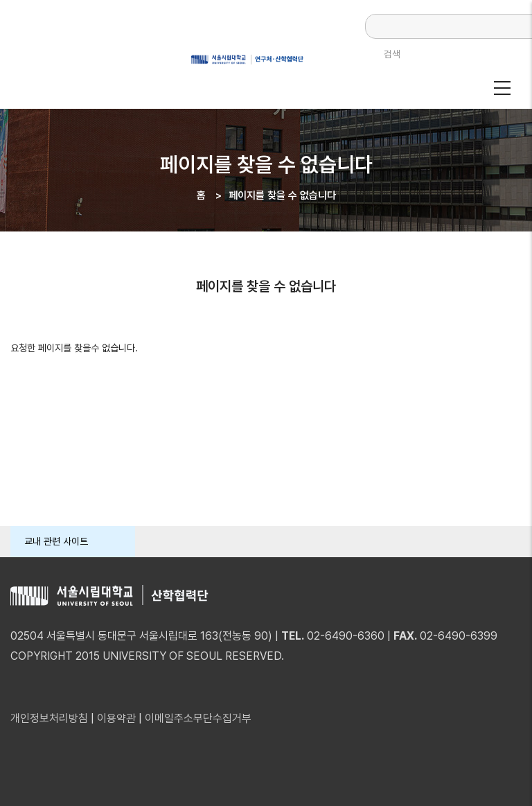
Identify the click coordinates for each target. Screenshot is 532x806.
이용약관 (116, 718)
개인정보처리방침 (49, 718)
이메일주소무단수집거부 (198, 718)
